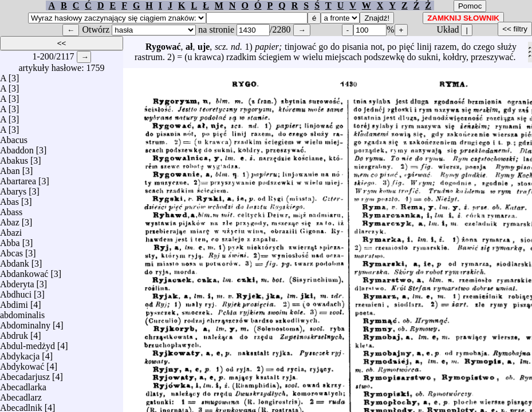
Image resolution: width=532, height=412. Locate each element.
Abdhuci (16, 292)
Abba (10, 240)
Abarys (13, 189)
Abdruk (14, 333)
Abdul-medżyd (27, 343)
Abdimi (14, 302)
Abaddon (17, 147)
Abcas (11, 250)
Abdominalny (25, 322)
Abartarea (18, 178)
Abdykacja (20, 353)
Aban (10, 168)
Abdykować (22, 364)
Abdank (15, 261)
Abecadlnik (21, 405)
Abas (9, 199)
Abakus (14, 158)
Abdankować (24, 271)
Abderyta (17, 281)
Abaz (10, 219)
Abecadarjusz (25, 374)
